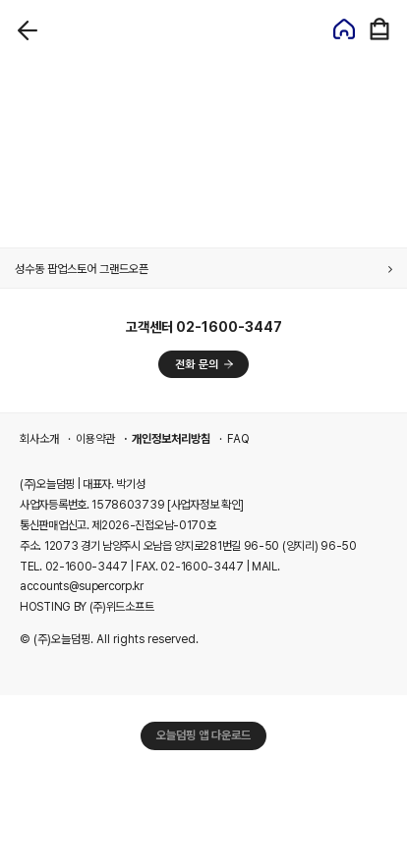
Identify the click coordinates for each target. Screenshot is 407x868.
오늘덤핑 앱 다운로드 (203, 735)
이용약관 (95, 439)
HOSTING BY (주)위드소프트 (87, 607)
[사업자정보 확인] (205, 505)
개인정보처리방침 (171, 439)
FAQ (238, 439)
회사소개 (39, 439)
